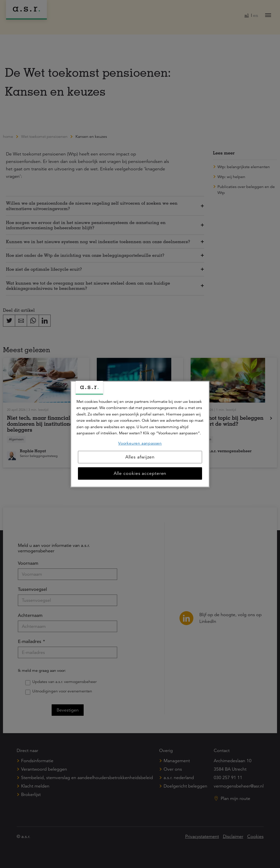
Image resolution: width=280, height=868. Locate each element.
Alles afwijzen (140, 457)
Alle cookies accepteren (140, 473)
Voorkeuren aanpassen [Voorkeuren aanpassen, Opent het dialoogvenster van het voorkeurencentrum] (140, 443)
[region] (140, 434)
